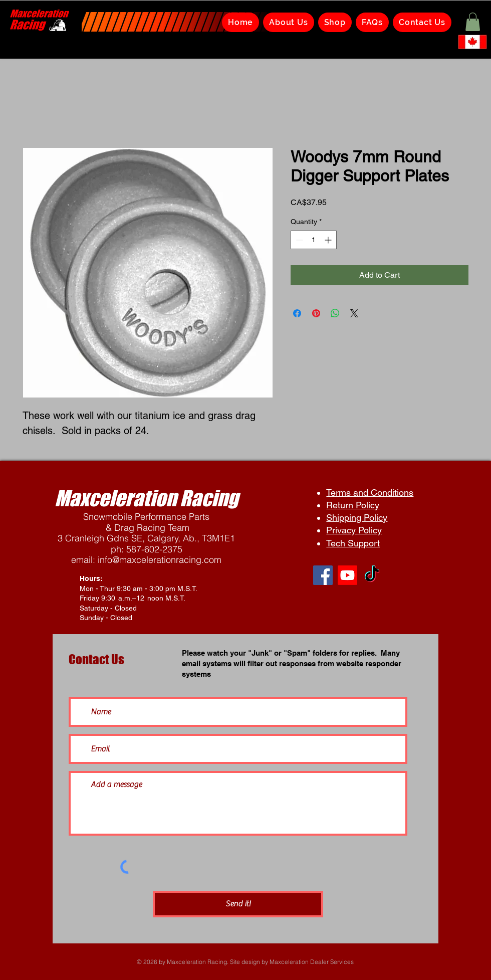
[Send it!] (238, 904)
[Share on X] (354, 313)
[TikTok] (372, 575)
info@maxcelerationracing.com (160, 560)
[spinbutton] (314, 240)
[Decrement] (298, 240)
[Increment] (329, 240)
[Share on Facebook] (297, 313)
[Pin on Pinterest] (316, 313)
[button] (473, 22)
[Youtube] (347, 575)
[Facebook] (323, 575)
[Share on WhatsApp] (335, 313)
